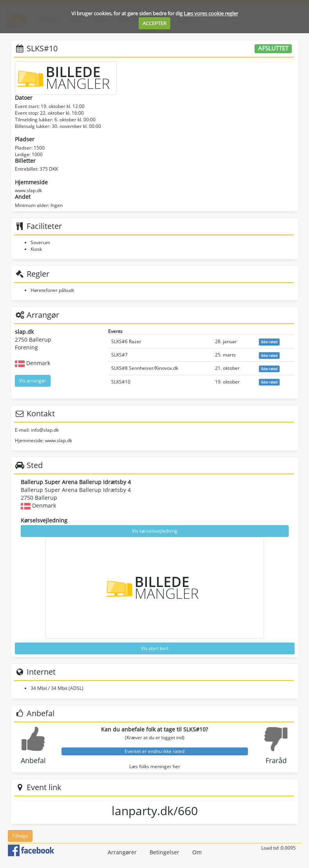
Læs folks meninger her (155, 766)
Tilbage (20, 836)
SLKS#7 (119, 355)
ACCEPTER (154, 23)
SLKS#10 (121, 382)
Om (197, 852)
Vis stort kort (155, 648)
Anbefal (33, 760)
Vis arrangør (33, 381)
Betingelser (164, 852)
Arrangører (122, 852)
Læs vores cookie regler (211, 13)
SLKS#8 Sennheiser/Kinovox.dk (145, 368)
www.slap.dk (28, 190)
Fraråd (276, 760)
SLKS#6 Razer (126, 341)
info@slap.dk (45, 430)
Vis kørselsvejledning (155, 531)
